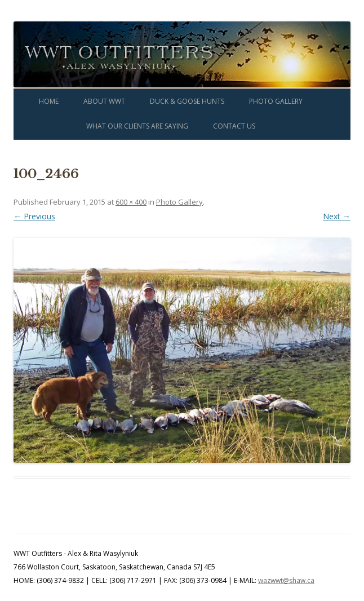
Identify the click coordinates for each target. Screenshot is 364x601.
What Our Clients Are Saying (137, 126)
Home (49, 101)
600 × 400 (131, 202)
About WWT (104, 101)
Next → (337, 216)
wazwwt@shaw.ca (286, 580)
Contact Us (234, 126)
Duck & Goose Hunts (187, 101)
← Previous (34, 216)
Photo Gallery (276, 101)
